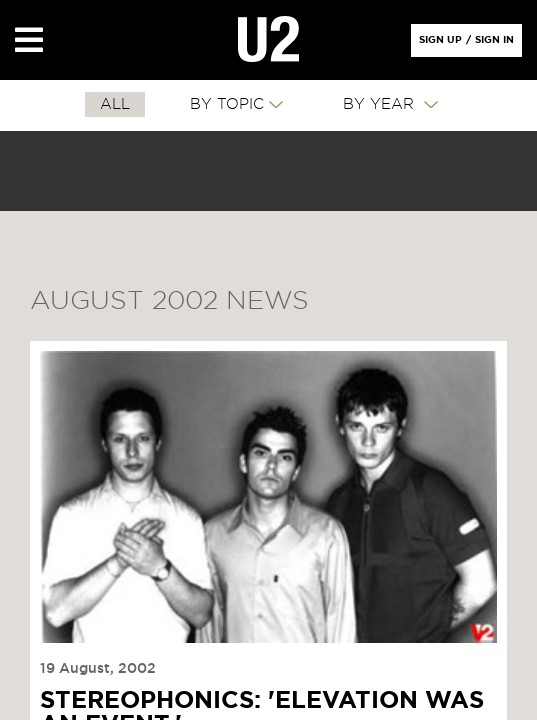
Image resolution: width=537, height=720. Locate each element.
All (115, 104)
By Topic (227, 104)
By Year (381, 104)
